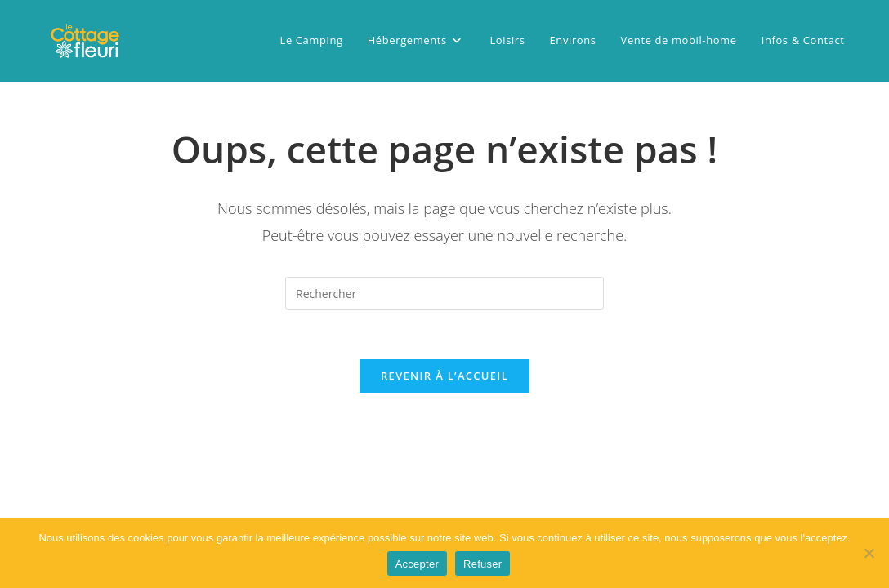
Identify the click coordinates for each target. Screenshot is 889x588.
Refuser (482, 564)
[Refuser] (869, 553)
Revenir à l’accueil (444, 376)
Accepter (417, 564)
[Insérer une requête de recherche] (444, 293)
